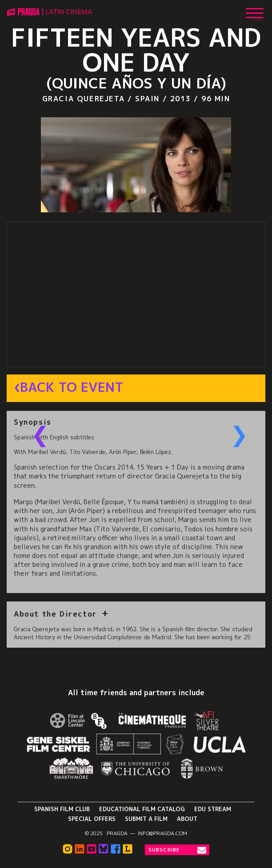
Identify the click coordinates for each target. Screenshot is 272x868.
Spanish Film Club (62, 809)
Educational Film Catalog (142, 809)
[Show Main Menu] (255, 10)
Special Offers (92, 819)
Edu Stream (213, 809)
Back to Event (72, 387)
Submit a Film (146, 819)
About (187, 819)
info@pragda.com (162, 833)
